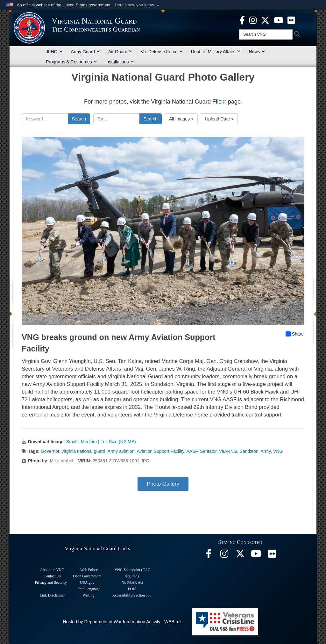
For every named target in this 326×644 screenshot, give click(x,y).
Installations (120, 62)
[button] (138, 5)
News (257, 52)
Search (79, 119)
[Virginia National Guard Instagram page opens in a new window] (253, 20)
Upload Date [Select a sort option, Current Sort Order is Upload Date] (219, 119)
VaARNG (228, 451)
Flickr (219, 102)
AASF (192, 451)
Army (266, 451)
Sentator (208, 451)
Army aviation (121, 451)
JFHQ (54, 52)
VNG (278, 451)
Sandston (249, 451)
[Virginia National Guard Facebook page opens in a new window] (242, 20)
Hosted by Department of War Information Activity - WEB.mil (122, 622)
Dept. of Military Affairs (216, 52)
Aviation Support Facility (160, 451)
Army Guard (85, 52)
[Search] (266, 34)
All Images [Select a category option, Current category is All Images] (181, 119)
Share (295, 334)
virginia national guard (84, 451)
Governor (50, 451)
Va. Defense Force (162, 52)
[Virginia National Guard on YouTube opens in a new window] (278, 20)
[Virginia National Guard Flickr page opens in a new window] (291, 20)
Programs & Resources (71, 62)
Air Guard (120, 52)
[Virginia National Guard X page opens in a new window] (265, 20)
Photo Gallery (163, 484)
